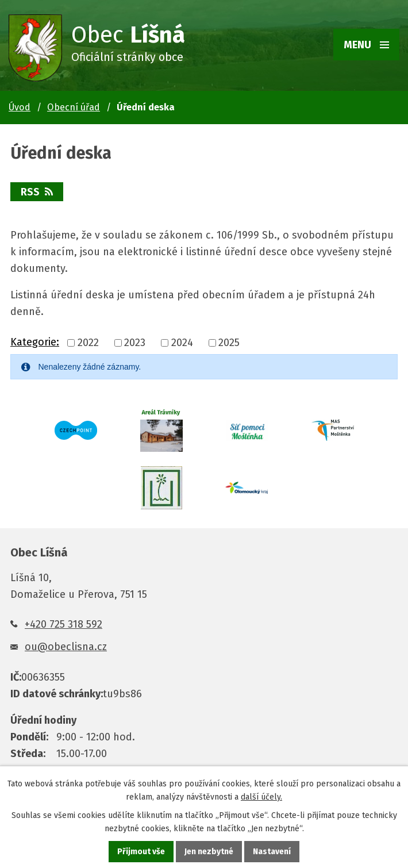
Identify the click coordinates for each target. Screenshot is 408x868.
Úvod (20, 107)
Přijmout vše (141, 852)
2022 (88, 343)
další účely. (261, 797)
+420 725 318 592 (63, 624)
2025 (229, 343)
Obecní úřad (74, 107)
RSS (37, 192)
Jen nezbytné (209, 852)
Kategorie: (35, 342)
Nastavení (272, 852)
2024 (182, 343)
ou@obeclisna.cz (66, 647)
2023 (135, 343)
